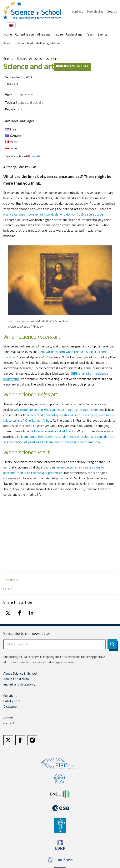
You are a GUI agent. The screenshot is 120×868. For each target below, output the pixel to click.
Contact (77, 11)
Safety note (12, 701)
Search (112, 11)
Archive (8, 718)
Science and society (29, 102)
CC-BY (8, 589)
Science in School (14, 59)
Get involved (24, 43)
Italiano (12, 142)
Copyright (10, 696)
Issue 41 (50, 59)
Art (23, 109)
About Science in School (20, 673)
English (12, 129)
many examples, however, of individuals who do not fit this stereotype (53, 214)
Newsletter (95, 11)
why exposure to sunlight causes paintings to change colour (56, 410)
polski (11, 148)
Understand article (72, 66)
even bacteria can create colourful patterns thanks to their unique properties (54, 470)
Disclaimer (11, 706)
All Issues (44, 34)
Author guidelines (48, 43)
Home (8, 34)
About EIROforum (16, 679)
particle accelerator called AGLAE (52, 431)
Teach (90, 34)
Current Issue (24, 34)
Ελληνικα (13, 136)
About (8, 43)
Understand (74, 34)
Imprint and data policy (19, 684)
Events (102, 34)
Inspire (58, 34)
